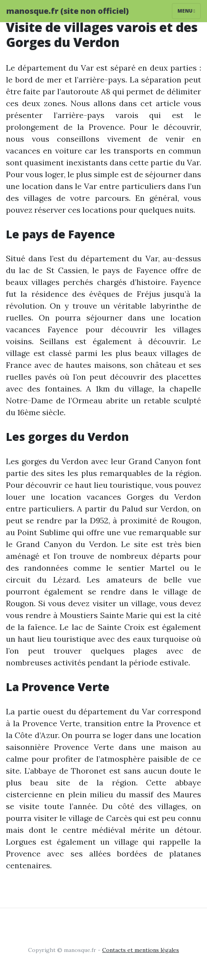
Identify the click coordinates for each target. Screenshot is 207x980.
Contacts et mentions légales (141, 950)
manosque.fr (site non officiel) (68, 11)
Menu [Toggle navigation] (186, 11)
